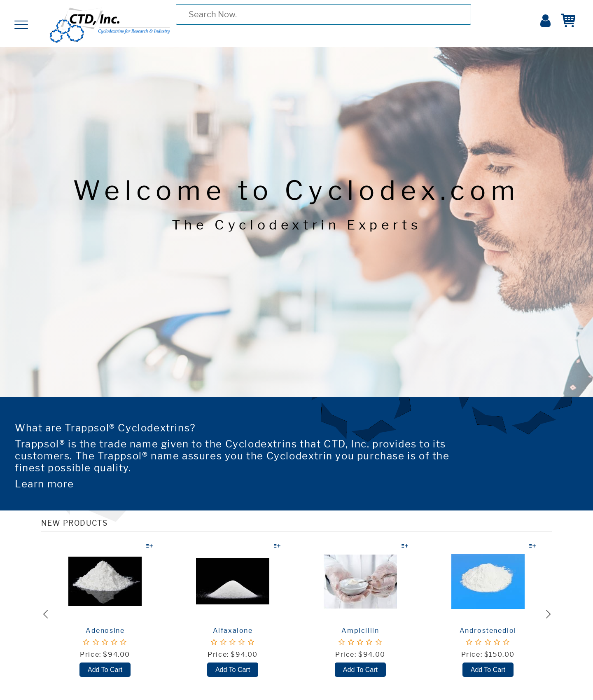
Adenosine (105, 631)
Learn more (44, 484)
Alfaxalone (233, 631)
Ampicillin (360, 631)
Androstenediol (488, 631)
